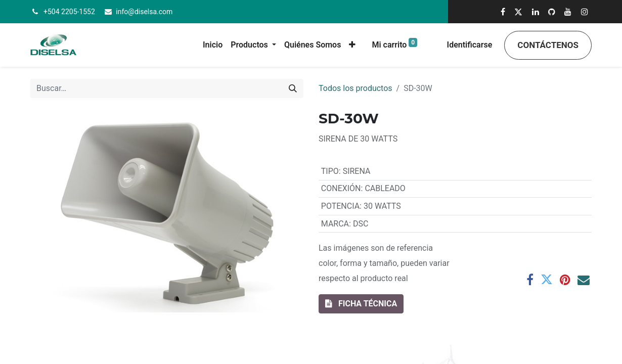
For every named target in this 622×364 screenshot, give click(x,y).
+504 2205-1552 (69, 12)
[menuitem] (213, 45)
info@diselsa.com (144, 12)
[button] (352, 45)
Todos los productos (356, 88)
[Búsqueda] (293, 88)
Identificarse (470, 45)
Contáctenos (548, 45)
